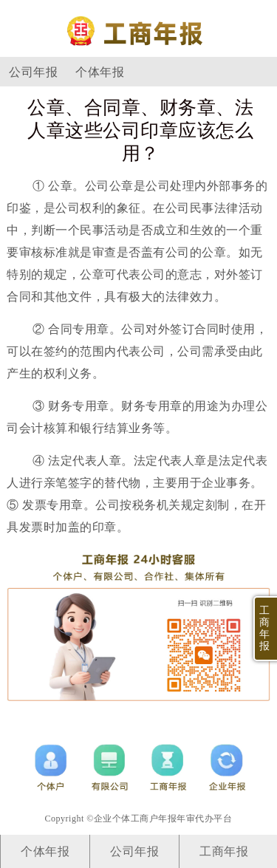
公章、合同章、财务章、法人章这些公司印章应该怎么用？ (140, 130)
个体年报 (100, 72)
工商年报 (224, 851)
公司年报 (33, 72)
